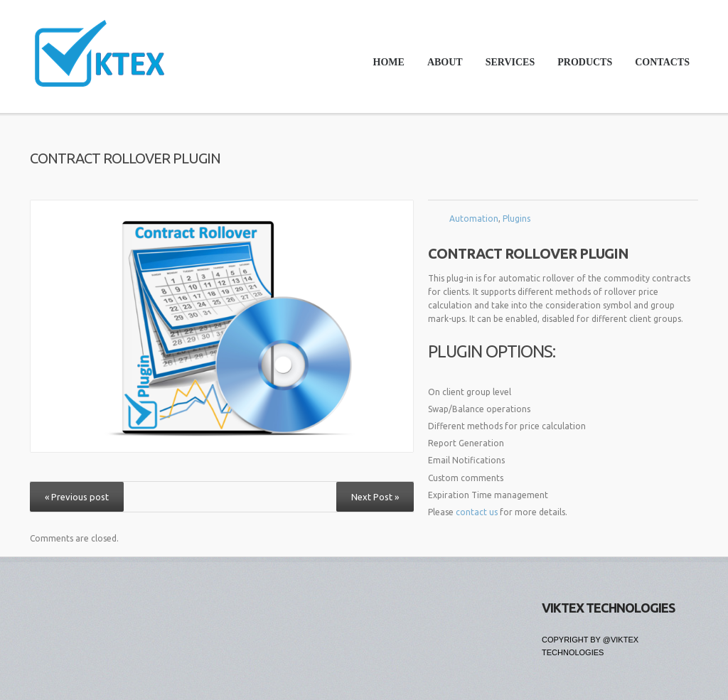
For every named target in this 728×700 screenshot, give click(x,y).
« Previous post (77, 497)
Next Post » (375, 497)
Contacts (662, 62)
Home (389, 62)
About (445, 62)
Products (580, 66)
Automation (474, 219)
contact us (477, 512)
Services (506, 66)
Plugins (516, 219)
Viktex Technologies (608, 608)
